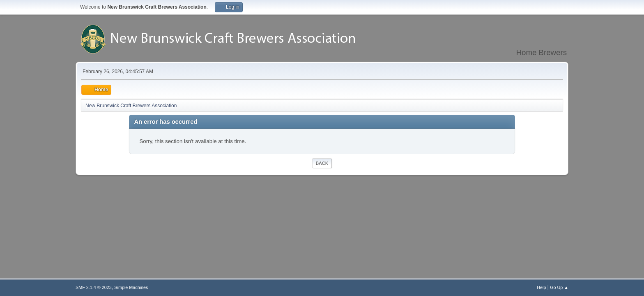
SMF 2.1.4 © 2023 (94, 287)
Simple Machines (131, 287)
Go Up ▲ (559, 287)
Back (322, 163)
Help (541, 287)
